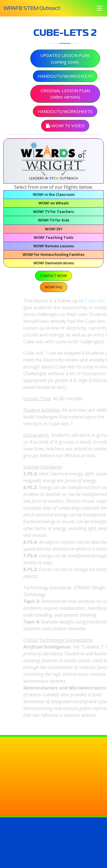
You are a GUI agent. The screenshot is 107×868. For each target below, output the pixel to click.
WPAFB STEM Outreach (32, 8)
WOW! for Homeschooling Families (53, 256)
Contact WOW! (54, 276)
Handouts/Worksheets (65, 80)
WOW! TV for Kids (54, 222)
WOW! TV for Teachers (53, 213)
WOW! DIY (54, 230)
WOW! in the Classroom (53, 196)
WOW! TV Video (65, 129)
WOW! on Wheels (53, 205)
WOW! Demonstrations (53, 264)
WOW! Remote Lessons (53, 247)
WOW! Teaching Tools (53, 239)
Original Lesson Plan (65, 97)
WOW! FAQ (53, 288)
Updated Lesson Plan (65, 62)
